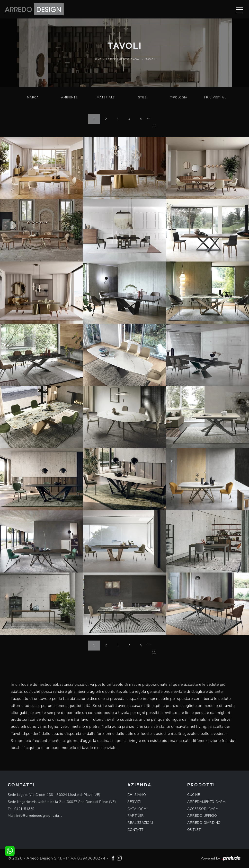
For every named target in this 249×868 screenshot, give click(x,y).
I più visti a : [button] (215, 97)
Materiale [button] (106, 97)
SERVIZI (134, 802)
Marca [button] (33, 97)
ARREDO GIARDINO (204, 823)
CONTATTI (136, 830)
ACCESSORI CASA (203, 809)
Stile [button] (142, 97)
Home (97, 59)
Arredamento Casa (123, 59)
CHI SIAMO (137, 795)
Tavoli (151, 59)
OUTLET (194, 830)
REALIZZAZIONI (140, 823)
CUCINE (194, 795)
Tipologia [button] (179, 97)
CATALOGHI (137, 809)
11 (154, 126)
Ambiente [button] (69, 97)
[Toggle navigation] (240, 9)
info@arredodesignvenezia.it (39, 816)
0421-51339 (24, 809)
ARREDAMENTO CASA (206, 802)
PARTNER (136, 816)
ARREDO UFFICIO (202, 816)
